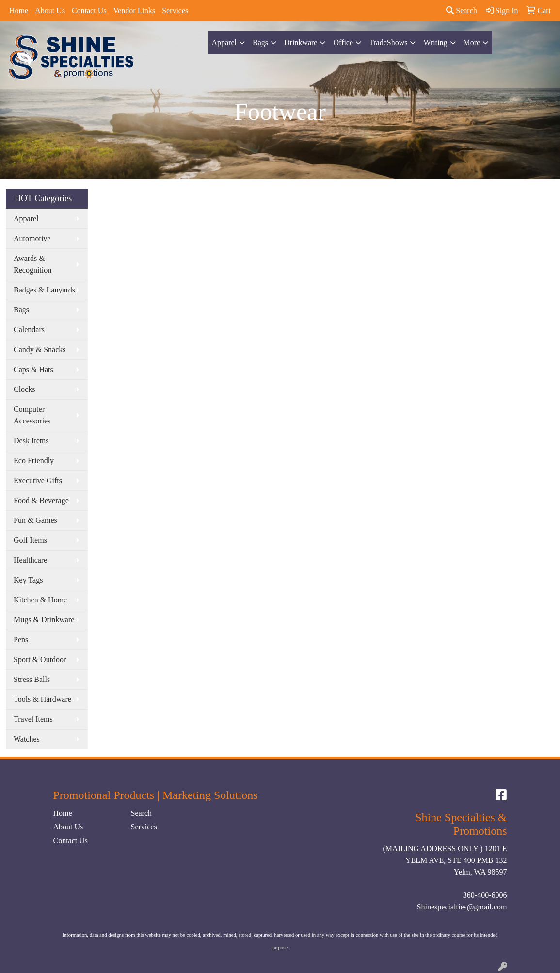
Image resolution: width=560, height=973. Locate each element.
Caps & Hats (33, 369)
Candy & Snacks (40, 349)
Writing (435, 42)
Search (462, 10)
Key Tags (28, 580)
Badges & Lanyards (44, 290)
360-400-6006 (485, 895)
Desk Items (31, 441)
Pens (21, 640)
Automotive (32, 238)
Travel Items (33, 719)
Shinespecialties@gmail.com (462, 907)
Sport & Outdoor (40, 659)
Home (19, 10)
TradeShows (388, 42)
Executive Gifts (38, 480)
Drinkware (301, 42)
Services (175, 10)
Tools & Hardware (42, 699)
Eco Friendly (34, 461)
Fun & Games (35, 520)
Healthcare (30, 560)
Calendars (29, 330)
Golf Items (30, 540)
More (472, 42)
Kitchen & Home (40, 600)
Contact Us (89, 10)
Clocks (24, 389)
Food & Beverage (41, 500)
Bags (260, 42)
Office (343, 42)
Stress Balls (32, 679)
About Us (50, 10)
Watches (27, 739)
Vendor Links (134, 10)
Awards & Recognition (32, 264)
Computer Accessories (32, 415)
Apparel (224, 42)
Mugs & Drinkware (44, 620)
